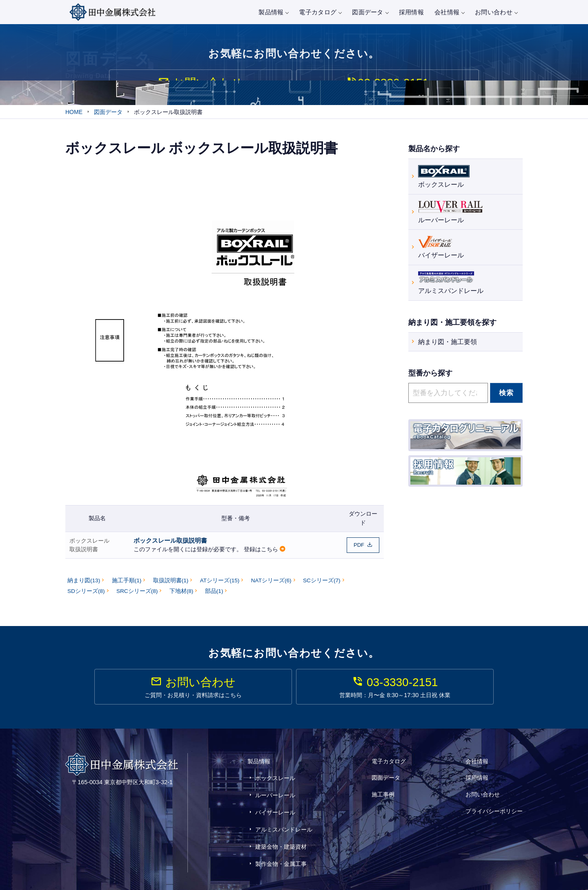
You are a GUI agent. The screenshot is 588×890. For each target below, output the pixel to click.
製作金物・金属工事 (281, 842)
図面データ (370, 12)
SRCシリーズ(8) (137, 595)
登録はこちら (261, 553)
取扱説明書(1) (171, 584)
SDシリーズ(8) (86, 595)
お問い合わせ (496, 12)
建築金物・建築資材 (281, 830)
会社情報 (449, 12)
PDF (359, 549)
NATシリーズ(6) (271, 584)
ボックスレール (89, 545)
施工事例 (383, 792)
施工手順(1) (127, 584)
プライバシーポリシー (494, 803)
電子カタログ (320, 12)
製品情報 (273, 12)
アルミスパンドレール (451, 283)
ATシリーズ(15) (220, 584)
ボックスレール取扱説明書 (170, 544)
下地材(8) (182, 595)
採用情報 (411, 12)
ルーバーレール (450, 212)
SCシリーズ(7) (322, 584)
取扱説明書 (84, 553)
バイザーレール (441, 248)
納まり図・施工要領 (448, 343)
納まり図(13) (84, 584)
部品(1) (214, 595)
